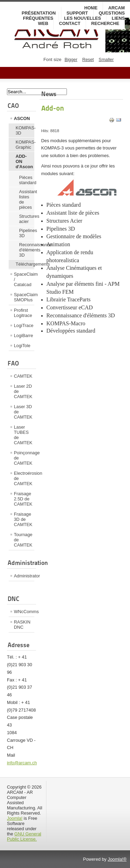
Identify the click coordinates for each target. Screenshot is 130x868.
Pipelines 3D (27, 233)
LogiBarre (24, 336)
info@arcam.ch (22, 763)
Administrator (24, 576)
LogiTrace (24, 325)
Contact (70, 23)
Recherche (105, 23)
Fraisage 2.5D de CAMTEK (23, 499)
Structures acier (27, 219)
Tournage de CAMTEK (23, 540)
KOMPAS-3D (25, 130)
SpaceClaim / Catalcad (24, 279)
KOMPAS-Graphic (25, 145)
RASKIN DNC (22, 625)
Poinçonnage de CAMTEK (24, 458)
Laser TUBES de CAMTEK (23, 435)
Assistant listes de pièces (27, 199)
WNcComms (24, 612)
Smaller (106, 59)
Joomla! (15, 818)
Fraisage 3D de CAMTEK (23, 519)
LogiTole (22, 346)
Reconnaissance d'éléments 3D (27, 250)
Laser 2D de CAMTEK (23, 391)
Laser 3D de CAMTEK (23, 412)
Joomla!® (117, 859)
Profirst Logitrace (23, 313)
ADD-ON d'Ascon (24, 161)
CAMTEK (23, 376)
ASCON (22, 118)
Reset (88, 59)
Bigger (71, 59)
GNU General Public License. (24, 836)
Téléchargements (25, 264)
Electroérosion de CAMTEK (24, 478)
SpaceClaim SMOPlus (24, 297)
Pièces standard (27, 180)
